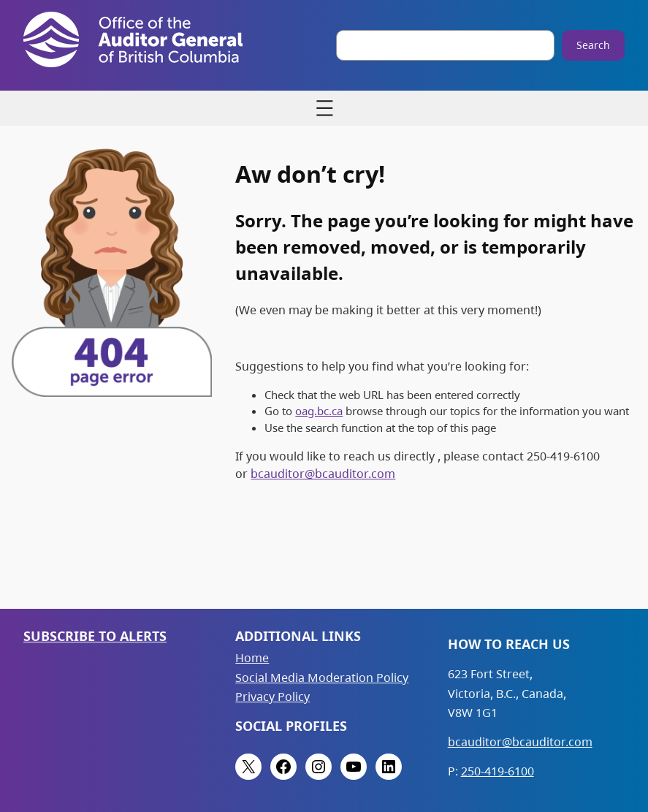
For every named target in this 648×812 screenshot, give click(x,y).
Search (593, 45)
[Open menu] (324, 108)
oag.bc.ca (319, 411)
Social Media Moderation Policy (322, 678)
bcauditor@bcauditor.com (323, 474)
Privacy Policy (272, 697)
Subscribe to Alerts (95, 636)
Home (252, 658)
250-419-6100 (498, 771)
